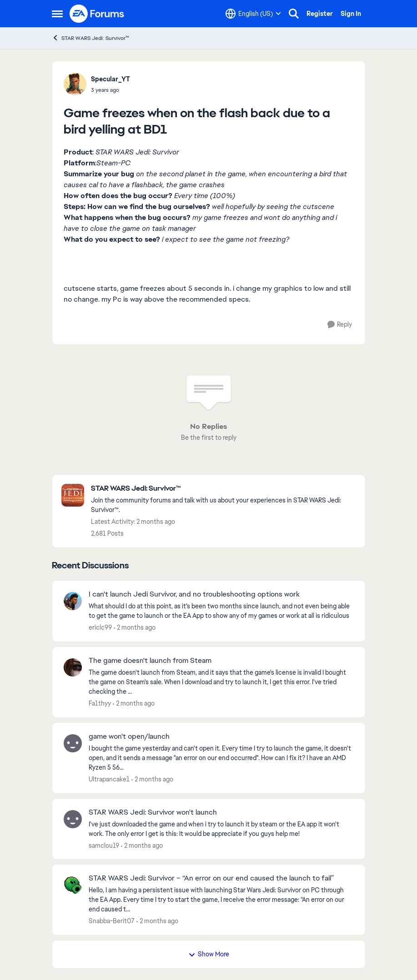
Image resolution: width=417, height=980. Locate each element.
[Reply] (340, 325)
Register (320, 14)
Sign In (351, 14)
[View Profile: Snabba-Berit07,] (73, 885)
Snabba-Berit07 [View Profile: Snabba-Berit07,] (112, 921)
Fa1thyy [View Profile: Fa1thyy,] (100, 703)
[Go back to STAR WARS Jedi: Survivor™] (224, 489)
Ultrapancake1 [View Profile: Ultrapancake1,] (109, 779)
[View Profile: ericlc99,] (73, 601)
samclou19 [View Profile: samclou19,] (104, 845)
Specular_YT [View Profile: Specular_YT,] (111, 79)
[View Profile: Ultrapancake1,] (73, 743)
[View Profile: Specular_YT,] (75, 84)
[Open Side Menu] (57, 14)
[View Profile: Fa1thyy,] (73, 667)
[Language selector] (253, 14)
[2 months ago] (135, 628)
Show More (209, 954)
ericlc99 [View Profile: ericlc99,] (100, 627)
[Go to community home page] (97, 14)
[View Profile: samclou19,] (73, 819)
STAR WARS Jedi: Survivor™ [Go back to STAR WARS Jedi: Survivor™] (90, 38)
